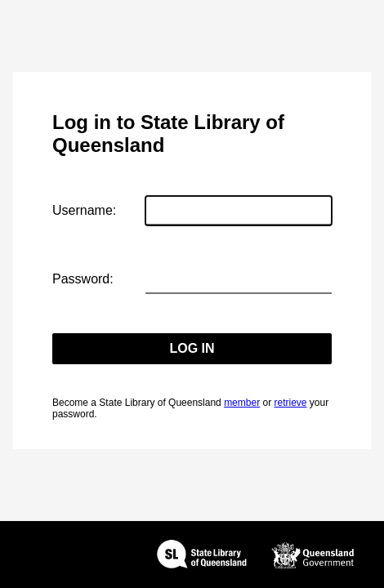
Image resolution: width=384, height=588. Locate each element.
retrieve (290, 403)
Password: (83, 279)
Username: (84, 210)
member (242, 403)
